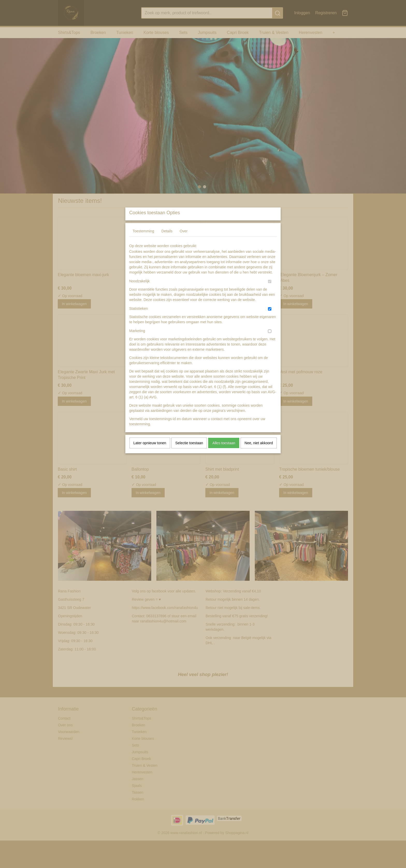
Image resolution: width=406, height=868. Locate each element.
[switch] (270, 292)
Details (167, 241)
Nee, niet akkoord (259, 453)
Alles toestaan (224, 453)
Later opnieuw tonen (150, 453)
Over (184, 241)
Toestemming (143, 241)
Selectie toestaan (189, 453)
